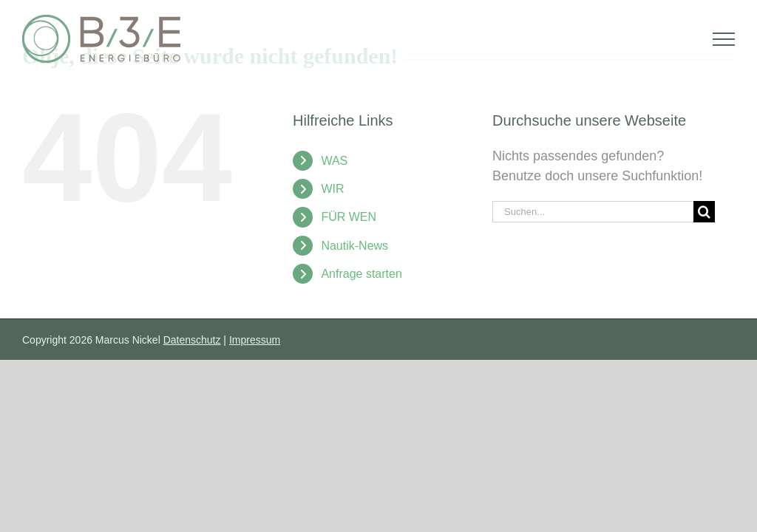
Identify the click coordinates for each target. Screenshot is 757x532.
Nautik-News (354, 246)
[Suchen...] (593, 212)
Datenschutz (192, 340)
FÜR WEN (349, 217)
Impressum (255, 340)
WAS (334, 161)
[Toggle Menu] (724, 39)
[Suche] (704, 212)
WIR (332, 189)
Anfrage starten (361, 274)
